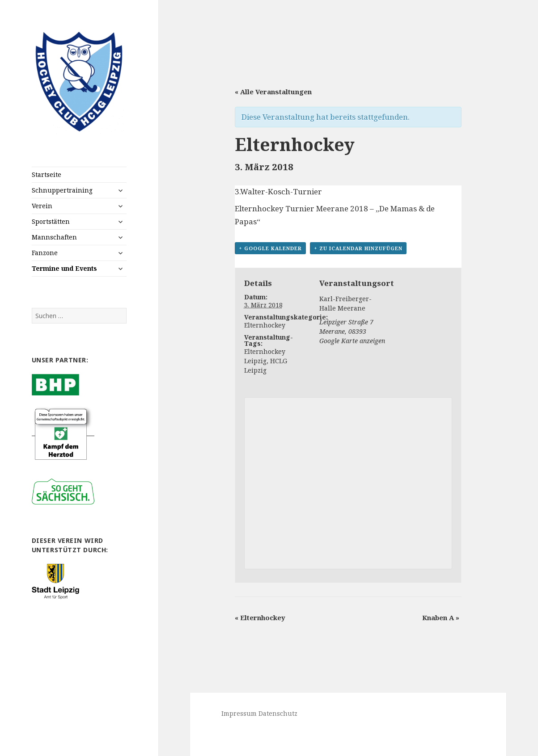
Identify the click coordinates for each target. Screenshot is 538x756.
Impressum (239, 713)
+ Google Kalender (270, 248)
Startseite (47, 174)
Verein (42, 206)
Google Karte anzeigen (352, 341)
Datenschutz (278, 713)
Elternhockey (265, 325)
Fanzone (45, 253)
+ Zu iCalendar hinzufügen (358, 248)
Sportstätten (51, 221)
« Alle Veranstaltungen (273, 92)
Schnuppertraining (62, 190)
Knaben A (441, 617)
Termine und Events (64, 268)
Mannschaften (54, 237)
